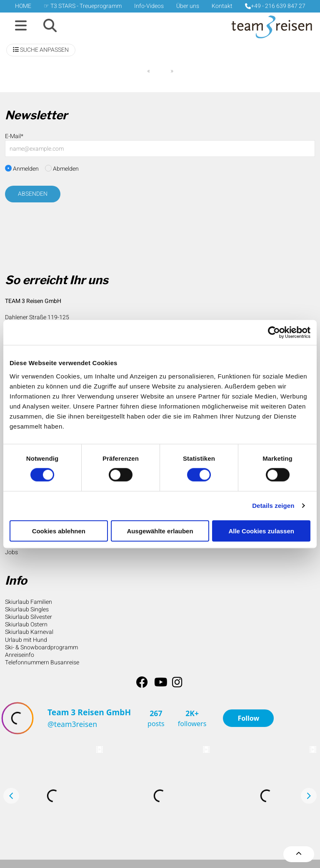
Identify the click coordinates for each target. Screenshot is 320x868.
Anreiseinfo (20, 655)
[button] (21, 26)
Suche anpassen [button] (41, 50)
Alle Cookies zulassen (261, 531)
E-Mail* (14, 136)
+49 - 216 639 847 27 (275, 6)
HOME (23, 6)
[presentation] (68, 226)
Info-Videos (149, 6)
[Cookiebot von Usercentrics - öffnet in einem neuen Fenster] (274, 333)
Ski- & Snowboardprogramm (41, 647)
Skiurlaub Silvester (29, 617)
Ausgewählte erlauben (160, 531)
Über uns (188, 6)
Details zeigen (273, 506)
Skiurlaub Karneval (29, 632)
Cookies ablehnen (59, 531)
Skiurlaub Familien (29, 602)
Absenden (33, 194)
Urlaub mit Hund (26, 640)
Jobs (11, 552)
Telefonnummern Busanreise (42, 662)
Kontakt (222, 6)
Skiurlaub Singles (27, 609)
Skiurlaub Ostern (26, 625)
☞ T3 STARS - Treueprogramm (83, 6)
